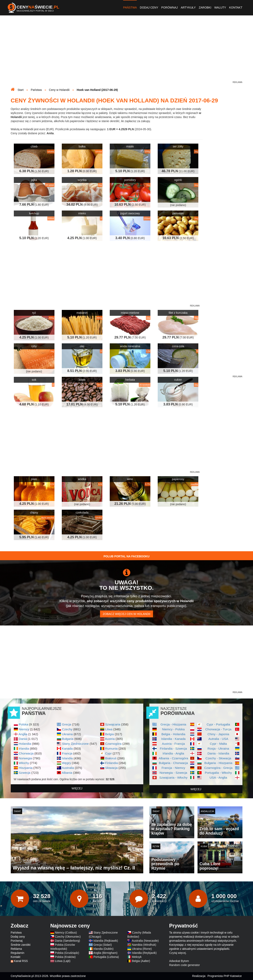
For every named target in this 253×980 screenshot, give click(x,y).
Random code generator (185, 965)
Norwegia (25, 758)
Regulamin (18, 953)
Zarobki (205, 8)
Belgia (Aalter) (141, 961)
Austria (110, 739)
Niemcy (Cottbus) (66, 933)
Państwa (130, 8)
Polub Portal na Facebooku (126, 556)
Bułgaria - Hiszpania (218, 763)
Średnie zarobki (21, 945)
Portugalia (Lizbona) (106, 957)
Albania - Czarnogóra (173, 758)
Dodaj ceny (149, 8)
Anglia (23, 734)
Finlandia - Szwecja (173, 748)
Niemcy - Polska (173, 729)
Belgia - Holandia (173, 734)
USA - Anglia (218, 777)
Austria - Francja (173, 744)
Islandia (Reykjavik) (144, 953)
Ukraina (67, 734)
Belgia (109, 734)
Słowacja (111, 768)
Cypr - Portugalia (218, 724)
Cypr (108, 753)
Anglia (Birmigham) (105, 953)
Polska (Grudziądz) (67, 953)
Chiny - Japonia (218, 734)
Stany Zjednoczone (75, 744)
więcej (77, 788)
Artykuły (188, 8)
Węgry (66, 763)
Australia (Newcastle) (145, 941)
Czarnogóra (113, 744)
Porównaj (170, 8)
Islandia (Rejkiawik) (106, 941)
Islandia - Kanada (173, 739)
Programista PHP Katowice (225, 976)
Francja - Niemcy (173, 768)
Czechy (67, 729)
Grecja (67, 724)
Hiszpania (26, 768)
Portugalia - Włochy (218, 773)
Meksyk (137, 957)
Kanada (67, 748)
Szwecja (24, 773)
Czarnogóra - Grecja (218, 768)
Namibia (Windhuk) (144, 945)
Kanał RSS (21, 961)
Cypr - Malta (218, 744)
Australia (68, 768)
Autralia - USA (218, 739)
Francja (67, 753)
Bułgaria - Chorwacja (173, 763)
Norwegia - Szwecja (173, 773)
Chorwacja (26, 753)
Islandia (67, 758)
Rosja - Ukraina (218, 748)
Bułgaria (68, 739)
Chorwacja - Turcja (218, 729)
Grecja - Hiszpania (173, 724)
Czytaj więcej (178, 953)
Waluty (220, 8)
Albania (67, 773)
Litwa (109, 729)
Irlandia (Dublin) (104, 949)
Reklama (16, 949)
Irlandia (24, 748)
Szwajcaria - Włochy (173, 777)
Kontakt (236, 8)
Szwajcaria (113, 724)
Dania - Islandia (218, 753)
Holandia (25, 744)
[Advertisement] (127, 52)
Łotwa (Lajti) (63, 961)
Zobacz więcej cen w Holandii (126, 614)
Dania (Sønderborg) (67, 941)
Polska (23, 724)
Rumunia (111, 748)
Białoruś (111, 758)
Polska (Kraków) (65, 957)
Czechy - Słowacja (218, 758)
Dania (23, 739)
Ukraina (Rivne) (142, 949)
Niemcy (24, 729)
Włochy (24, 763)
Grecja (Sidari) (103, 945)
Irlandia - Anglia (173, 753)
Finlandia (111, 763)
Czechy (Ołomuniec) (68, 937)
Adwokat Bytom (179, 961)
